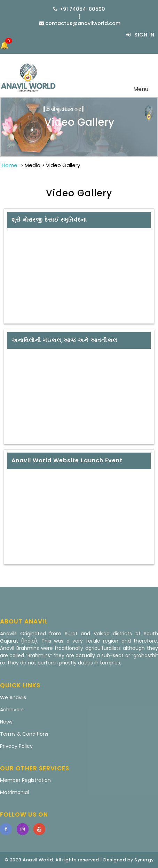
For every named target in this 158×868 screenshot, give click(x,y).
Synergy (144, 860)
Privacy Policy (16, 746)
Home (10, 165)
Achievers (12, 710)
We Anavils (13, 697)
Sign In (140, 35)
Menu (143, 90)
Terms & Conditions (24, 734)
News (6, 722)
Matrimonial (14, 792)
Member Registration (25, 780)
